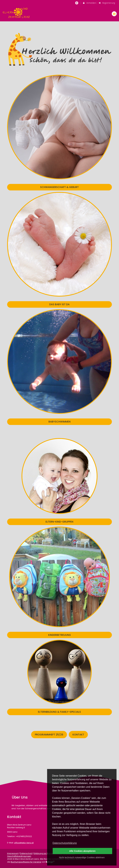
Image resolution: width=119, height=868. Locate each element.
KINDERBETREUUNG (59, 635)
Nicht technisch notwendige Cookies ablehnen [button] (82, 857)
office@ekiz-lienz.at (24, 843)
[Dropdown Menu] (114, 14)
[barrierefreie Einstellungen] (77, 3)
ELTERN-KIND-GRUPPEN (59, 522)
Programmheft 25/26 (49, 735)
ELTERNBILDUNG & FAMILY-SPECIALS (59, 712)
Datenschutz (26, 853)
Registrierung (107, 3)
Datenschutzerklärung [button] (65, 843)
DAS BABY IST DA (59, 304)
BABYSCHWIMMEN (59, 422)
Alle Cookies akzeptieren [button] (82, 851)
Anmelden (89, 3)
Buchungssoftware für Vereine (26, 862)
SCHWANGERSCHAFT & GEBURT (59, 187)
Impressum (13, 853)
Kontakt (78, 735)
